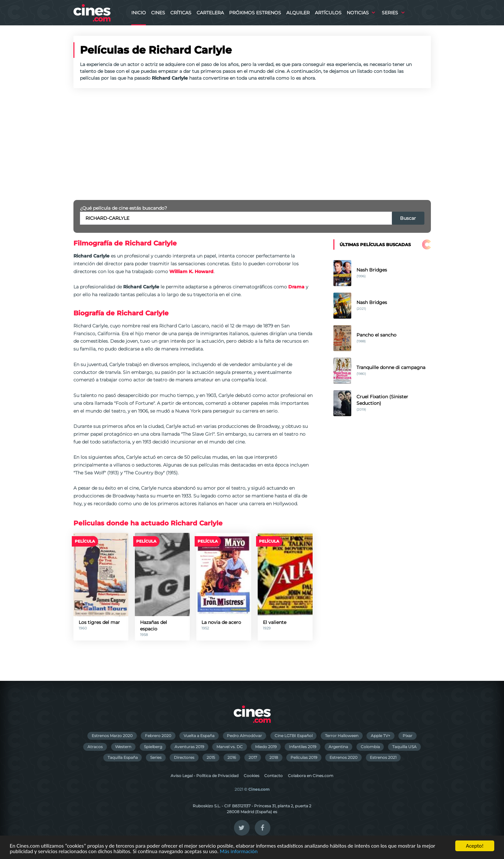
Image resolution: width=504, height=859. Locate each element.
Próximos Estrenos (255, 13)
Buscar (408, 218)
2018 (274, 757)
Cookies (252, 776)
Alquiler (298, 13)
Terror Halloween (342, 736)
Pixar (407, 736)
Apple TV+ (381, 736)
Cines (158, 13)
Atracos (95, 747)
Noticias (358, 13)
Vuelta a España (199, 736)
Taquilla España (123, 757)
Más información (239, 852)
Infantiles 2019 (303, 747)
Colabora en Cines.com (311, 776)
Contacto (273, 776)
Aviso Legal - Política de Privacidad (205, 776)
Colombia (370, 747)
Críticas (181, 13)
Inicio (139, 13)
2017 (253, 757)
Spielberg (153, 747)
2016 (232, 757)
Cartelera (210, 13)
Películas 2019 (304, 757)
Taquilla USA (404, 747)
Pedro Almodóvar (244, 736)
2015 (211, 757)
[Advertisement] (252, 144)
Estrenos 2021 (383, 757)
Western (123, 747)
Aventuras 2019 (189, 747)
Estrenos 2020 (343, 757)
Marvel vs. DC (230, 747)
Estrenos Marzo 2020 (112, 736)
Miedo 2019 (266, 747)
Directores (184, 757)
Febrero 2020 (158, 736)
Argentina (338, 747)
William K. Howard (191, 271)
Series (390, 13)
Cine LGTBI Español (294, 736)
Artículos (328, 13)
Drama (296, 287)
